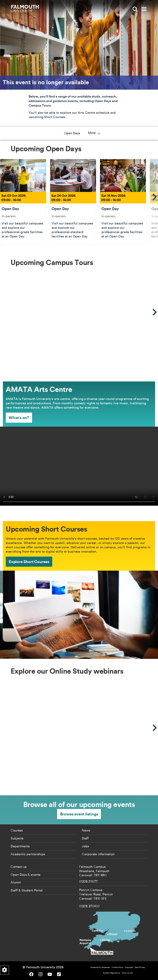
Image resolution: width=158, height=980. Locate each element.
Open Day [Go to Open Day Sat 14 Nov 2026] (123, 202)
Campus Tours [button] (52, 133)
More (140, 133)
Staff (85, 838)
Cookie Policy (117, 967)
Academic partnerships (28, 854)
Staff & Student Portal (27, 890)
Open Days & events (25, 875)
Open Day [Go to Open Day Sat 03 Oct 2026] (23, 202)
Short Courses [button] (116, 133)
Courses (17, 830)
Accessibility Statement (100, 967)
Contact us (19, 867)
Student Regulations (112, 973)
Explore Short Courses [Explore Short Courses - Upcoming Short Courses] (29, 562)
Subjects (17, 838)
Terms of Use (127, 973)
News (86, 830)
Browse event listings (79, 814)
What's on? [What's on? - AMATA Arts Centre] (19, 418)
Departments (20, 846)
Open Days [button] (26, 133)
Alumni (16, 882)
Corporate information (98, 854)
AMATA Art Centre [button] (84, 133)
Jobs (85, 846)
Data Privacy (140, 967)
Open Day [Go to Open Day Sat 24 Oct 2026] (73, 202)
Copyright (129, 967)
